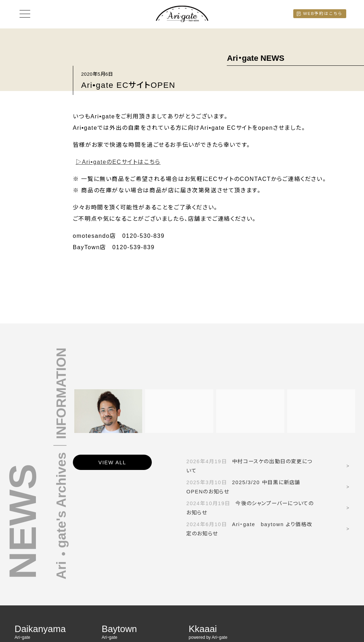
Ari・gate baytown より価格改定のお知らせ (249, 529)
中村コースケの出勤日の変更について (249, 466)
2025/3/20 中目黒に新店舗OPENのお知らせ (243, 487)
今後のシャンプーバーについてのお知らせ (250, 508)
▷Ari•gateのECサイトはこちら (118, 162)
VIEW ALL (112, 462)
